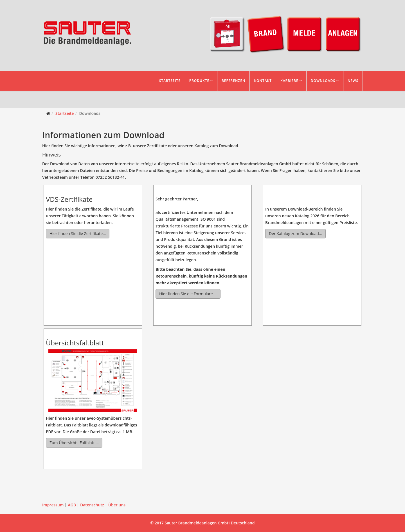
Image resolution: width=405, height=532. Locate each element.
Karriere (289, 81)
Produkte (199, 81)
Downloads (323, 81)
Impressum (53, 505)
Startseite (170, 81)
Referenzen (233, 81)
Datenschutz (92, 505)
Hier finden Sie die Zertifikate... (78, 233)
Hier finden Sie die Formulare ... (188, 294)
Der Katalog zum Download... (295, 233)
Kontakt (263, 81)
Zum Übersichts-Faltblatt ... (74, 443)
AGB (72, 505)
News (353, 81)
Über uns (117, 505)
